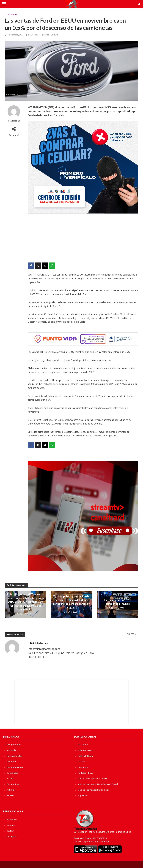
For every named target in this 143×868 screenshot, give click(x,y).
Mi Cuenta (83, 745)
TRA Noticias (34, 35)
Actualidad (12, 750)
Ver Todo (132, 634)
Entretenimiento (15, 767)
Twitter (11, 830)
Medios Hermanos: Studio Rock (94, 789)
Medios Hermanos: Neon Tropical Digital (99, 784)
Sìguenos (82, 795)
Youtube (11, 824)
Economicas (13, 784)
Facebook (12, 819)
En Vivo (81, 761)
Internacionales (15, 756)
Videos (10, 795)
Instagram (12, 835)
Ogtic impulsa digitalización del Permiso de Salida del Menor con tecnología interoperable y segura (71, 602)
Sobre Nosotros (86, 750)
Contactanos (84, 767)
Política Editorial (86, 756)
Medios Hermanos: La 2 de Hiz (93, 778)
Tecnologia (11, 15)
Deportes (12, 761)
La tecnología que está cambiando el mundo (118, 602)
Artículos (11, 789)
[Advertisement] (83, 236)
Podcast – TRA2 (86, 772)
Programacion (14, 745)
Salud (10, 778)
